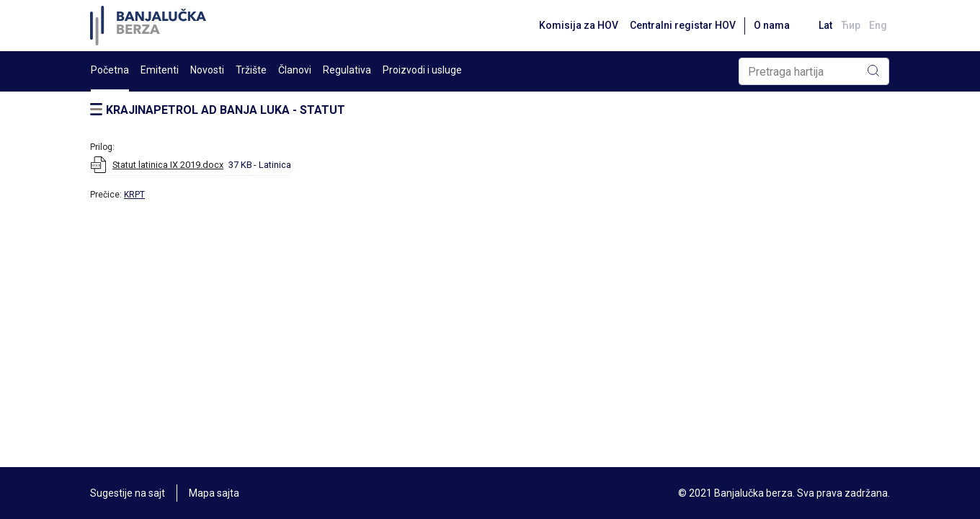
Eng (878, 25)
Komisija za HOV (579, 25)
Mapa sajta (214, 493)
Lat (825, 25)
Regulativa (347, 70)
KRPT (134, 195)
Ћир (851, 25)
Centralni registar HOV (683, 25)
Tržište (251, 70)
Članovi (295, 70)
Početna (110, 70)
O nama (772, 25)
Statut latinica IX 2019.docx (168, 165)
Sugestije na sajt (128, 493)
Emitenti (160, 70)
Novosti (207, 70)
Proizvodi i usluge (422, 70)
